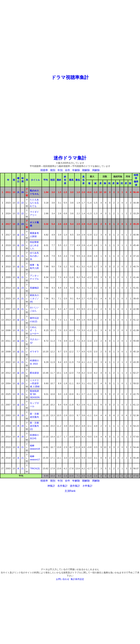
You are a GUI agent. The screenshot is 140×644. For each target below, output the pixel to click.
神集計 (51, 486)
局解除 (96, 170)
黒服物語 (34, 288)
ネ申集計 (87, 486)
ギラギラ (34, 352)
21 (23, 256)
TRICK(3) (35, 468)
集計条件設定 (77, 579)
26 (23, 192)
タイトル (35, 180)
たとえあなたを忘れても (34, 203)
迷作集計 (75, 486)
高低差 (83, 180)
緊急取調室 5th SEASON (35, 394)
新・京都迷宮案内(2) (34, 426)
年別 (60, 170)
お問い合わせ (63, 579)
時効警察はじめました (34, 245)
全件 (67, 170)
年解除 (76, 170)
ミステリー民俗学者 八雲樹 (35, 383)
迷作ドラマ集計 (70, 158)
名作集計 (62, 486)
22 (23, 203)
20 (23, 415)
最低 (78, 180)
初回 (53, 180)
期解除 (86, 170)
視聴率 (44, 170)
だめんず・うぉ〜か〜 (34, 330)
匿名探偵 (34, 373)
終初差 (65, 180)
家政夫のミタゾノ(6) (34, 298)
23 (23, 224)
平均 (46, 180)
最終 (59, 180)
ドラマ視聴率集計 (70, 77)
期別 (53, 170)
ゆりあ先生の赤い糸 (34, 256)
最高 (71, 180)
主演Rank (70, 491)
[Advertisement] (37, 37)
